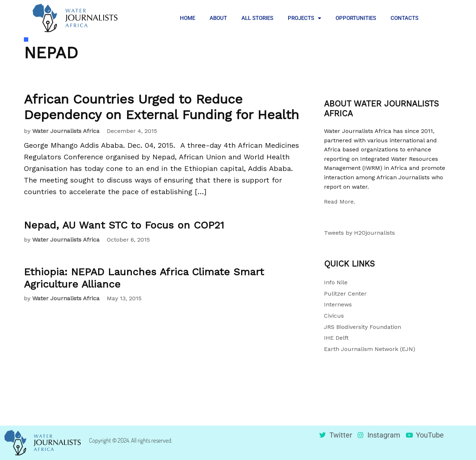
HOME (188, 18)
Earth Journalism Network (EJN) (370, 349)
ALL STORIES (257, 18)
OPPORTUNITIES (356, 18)
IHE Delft (336, 338)
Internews (338, 304)
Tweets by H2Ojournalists (359, 233)
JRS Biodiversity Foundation (363, 327)
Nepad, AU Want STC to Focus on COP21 (124, 225)
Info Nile (336, 282)
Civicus (334, 316)
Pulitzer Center (345, 294)
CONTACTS (405, 18)
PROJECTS (304, 18)
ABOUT (218, 18)
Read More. (340, 202)
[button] (437, 18)
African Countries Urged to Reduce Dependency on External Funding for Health (161, 107)
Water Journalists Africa (66, 131)
